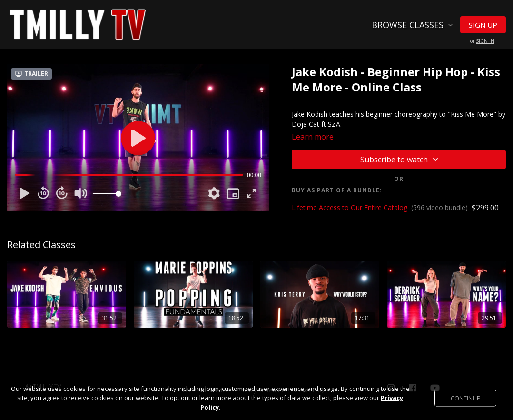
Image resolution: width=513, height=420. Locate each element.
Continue (465, 398)
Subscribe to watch (401, 160)
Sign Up (483, 25)
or (482, 41)
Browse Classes (412, 25)
